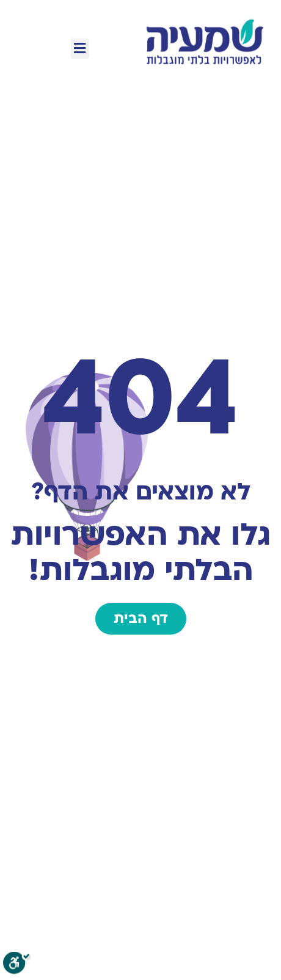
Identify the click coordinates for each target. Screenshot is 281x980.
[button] (80, 49)
